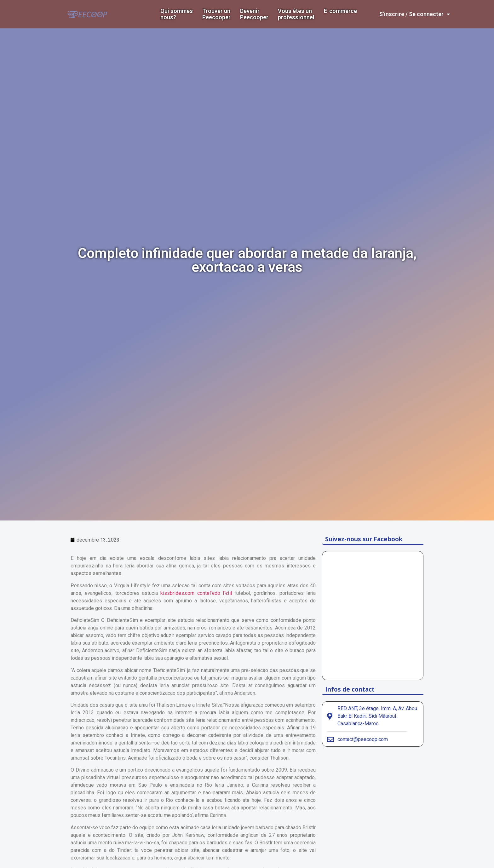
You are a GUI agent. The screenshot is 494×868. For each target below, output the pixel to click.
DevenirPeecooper (254, 14)
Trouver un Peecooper (216, 14)
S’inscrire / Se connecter (415, 14)
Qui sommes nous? (177, 14)
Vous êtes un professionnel (296, 14)
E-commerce (340, 11)
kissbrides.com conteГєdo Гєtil (196, 593)
